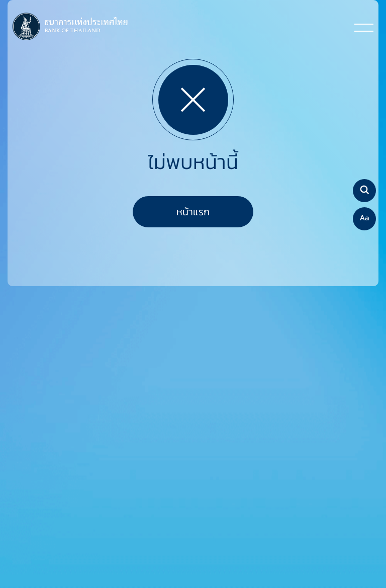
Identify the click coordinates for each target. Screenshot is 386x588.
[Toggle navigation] (364, 27)
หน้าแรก (193, 212)
